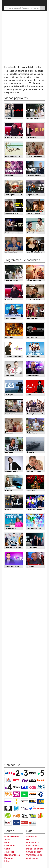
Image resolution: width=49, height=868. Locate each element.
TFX (41, 780)
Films (7, 843)
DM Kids (41, 816)
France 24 (16, 808)
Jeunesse (9, 852)
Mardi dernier (33, 843)
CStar (16, 787)
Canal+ (33, 773)
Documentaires (12, 855)
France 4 (8, 787)
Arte (16, 780)
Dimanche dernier (35, 849)
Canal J (16, 816)
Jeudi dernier (32, 858)
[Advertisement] (24, 37)
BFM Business (41, 801)
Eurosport (33, 808)
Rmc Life (16, 794)
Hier (28, 840)
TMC (33, 780)
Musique (9, 858)
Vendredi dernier (34, 855)
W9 (24, 780)
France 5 (41, 773)
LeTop (8, 823)
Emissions (10, 846)
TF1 (8, 773)
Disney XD (33, 816)
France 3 (24, 773)
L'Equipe (41, 808)
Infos (7, 861)
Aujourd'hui (32, 836)
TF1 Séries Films (25, 787)
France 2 (16, 773)
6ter (33, 787)
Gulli (8, 816)
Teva (24, 794)
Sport (7, 849)
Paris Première (33, 794)
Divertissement (12, 836)
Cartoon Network (24, 816)
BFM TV (33, 801)
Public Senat (24, 823)
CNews (24, 801)
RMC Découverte (41, 787)
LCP (16, 823)
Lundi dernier (32, 846)
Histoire (33, 823)
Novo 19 (8, 801)
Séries (8, 840)
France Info (16, 801)
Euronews (8, 808)
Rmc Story (8, 794)
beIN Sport (24, 808)
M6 (8, 780)
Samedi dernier (33, 852)
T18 (41, 794)
